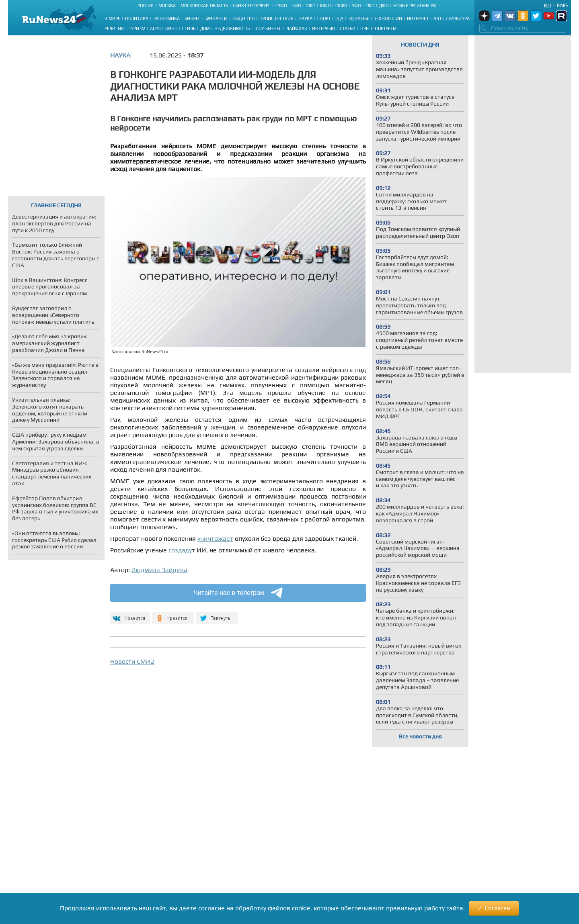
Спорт (324, 18)
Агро (155, 29)
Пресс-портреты (378, 29)
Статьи (348, 29)
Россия (146, 6)
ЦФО (296, 6)
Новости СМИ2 (132, 661)
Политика (137, 18)
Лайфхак (297, 29)
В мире (112, 18)
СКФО (341, 6)
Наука (305, 18)
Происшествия (276, 18)
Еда (339, 18)
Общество (243, 18)
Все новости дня (420, 736)
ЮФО (325, 6)
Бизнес (193, 18)
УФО (356, 6)
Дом (205, 29)
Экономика (166, 18)
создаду (180, 550)
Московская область (204, 6)
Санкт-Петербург (252, 6)
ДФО (384, 6)
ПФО (310, 6)
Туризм (137, 29)
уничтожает (215, 539)
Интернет (418, 18)
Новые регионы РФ (415, 6)
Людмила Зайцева (159, 570)
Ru (547, 5)
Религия (114, 29)
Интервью (323, 29)
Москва (167, 6)
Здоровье (359, 18)
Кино (171, 29)
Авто (439, 18)
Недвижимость (232, 29)
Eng (562, 5)
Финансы (217, 18)
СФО (370, 6)
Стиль (189, 29)
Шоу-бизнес (268, 29)
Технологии (388, 18)
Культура (459, 18)
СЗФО (281, 6)
